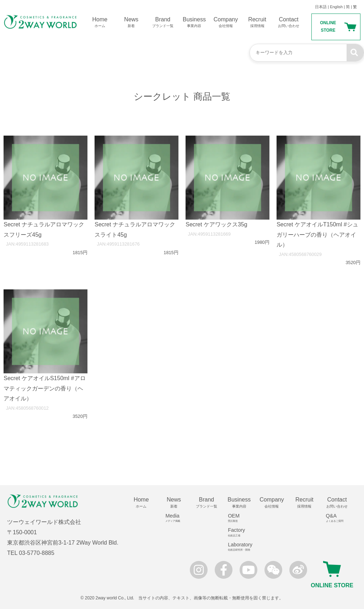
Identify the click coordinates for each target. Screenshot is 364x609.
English (336, 7)
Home (100, 22)
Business (194, 22)
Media (176, 518)
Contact (289, 22)
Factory (242, 532)
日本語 (321, 7)
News (131, 22)
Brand (163, 22)
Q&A (340, 518)
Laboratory (242, 547)
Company (226, 22)
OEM (242, 518)
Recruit (257, 22)
